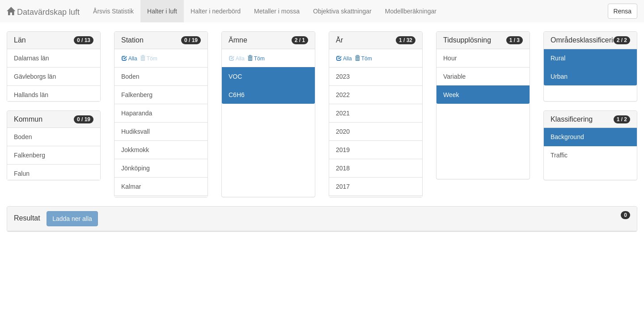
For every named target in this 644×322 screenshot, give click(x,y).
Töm (256, 59)
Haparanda (137, 113)
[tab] (322, 219)
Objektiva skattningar (342, 11)
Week (451, 95)
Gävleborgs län (35, 76)
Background (567, 137)
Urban (559, 76)
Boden (23, 137)
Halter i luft (162, 11)
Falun (22, 174)
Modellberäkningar (411, 11)
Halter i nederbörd (216, 11)
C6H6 (237, 95)
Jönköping (136, 168)
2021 (343, 113)
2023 (343, 76)
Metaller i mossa (277, 11)
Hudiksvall (136, 131)
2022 (343, 95)
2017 (343, 186)
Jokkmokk (135, 150)
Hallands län (31, 95)
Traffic (559, 155)
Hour (450, 58)
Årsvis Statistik (113, 11)
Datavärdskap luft (43, 12)
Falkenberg (30, 155)
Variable (454, 76)
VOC (235, 76)
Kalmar (131, 186)
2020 (343, 131)
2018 (343, 168)
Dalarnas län (32, 58)
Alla (129, 59)
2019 (343, 150)
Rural (558, 58)
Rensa (623, 11)
